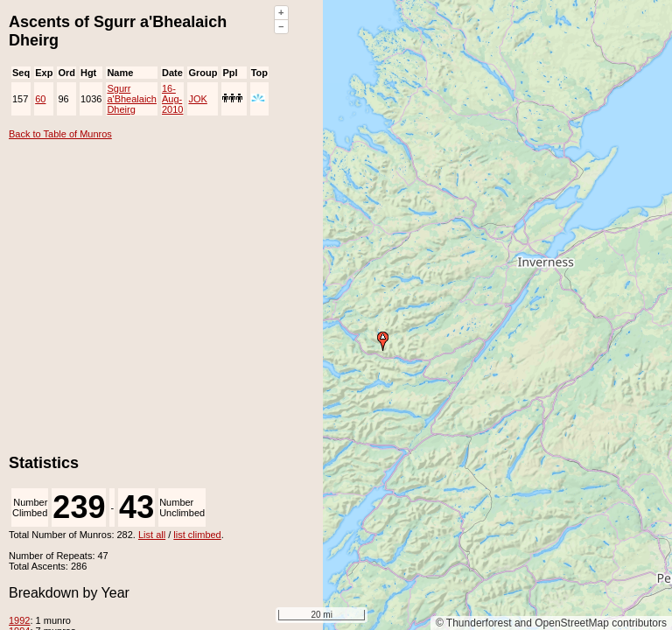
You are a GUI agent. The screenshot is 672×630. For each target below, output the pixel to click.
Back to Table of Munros (60, 134)
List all (152, 535)
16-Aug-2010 (172, 99)
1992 (19, 620)
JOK (197, 99)
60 (40, 99)
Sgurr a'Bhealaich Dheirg (132, 99)
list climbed (197, 535)
